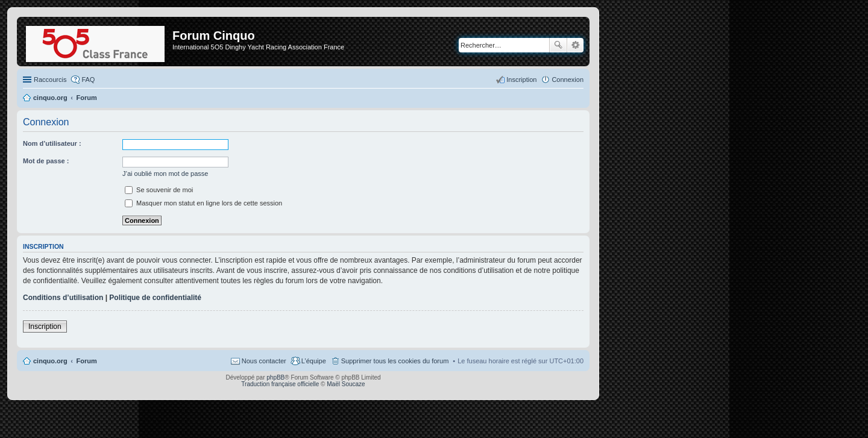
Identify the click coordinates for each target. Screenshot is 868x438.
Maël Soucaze (346, 384)
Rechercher (558, 45)
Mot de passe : (46, 161)
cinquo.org (50, 361)
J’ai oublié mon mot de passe (165, 174)
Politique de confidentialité (155, 298)
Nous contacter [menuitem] (264, 361)
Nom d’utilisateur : (52, 143)
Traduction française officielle (280, 384)
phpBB (275, 377)
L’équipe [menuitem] (314, 361)
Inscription (45, 327)
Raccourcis (50, 80)
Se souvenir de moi (159, 190)
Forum (87, 361)
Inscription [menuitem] (521, 80)
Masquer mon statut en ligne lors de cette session (203, 203)
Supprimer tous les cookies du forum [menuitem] (395, 361)
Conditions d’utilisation (63, 298)
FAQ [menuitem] (88, 80)
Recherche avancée (575, 45)
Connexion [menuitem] (568, 80)
